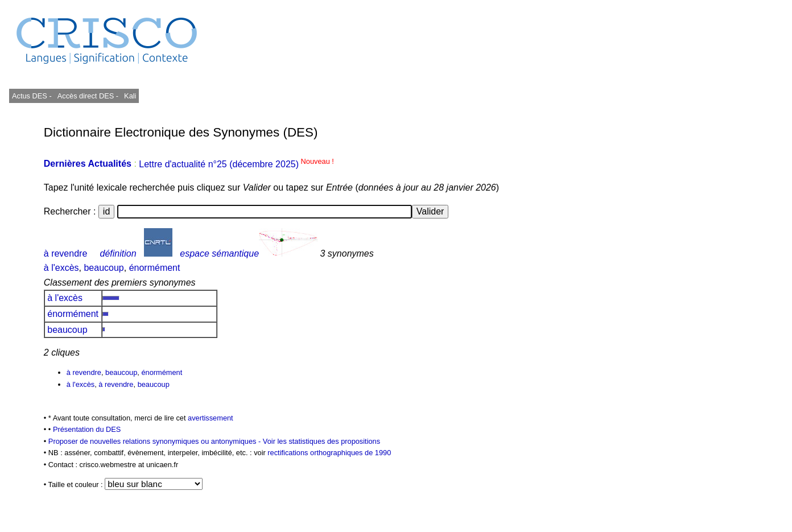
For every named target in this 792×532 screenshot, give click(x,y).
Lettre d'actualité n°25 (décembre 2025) (236, 164)
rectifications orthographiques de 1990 (329, 453)
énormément (155, 268)
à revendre (66, 253)
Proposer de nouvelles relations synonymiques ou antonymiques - (156, 441)
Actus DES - (32, 96)
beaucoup (104, 268)
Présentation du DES (87, 429)
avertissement (211, 418)
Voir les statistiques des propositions (321, 441)
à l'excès (61, 268)
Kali (130, 96)
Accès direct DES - (88, 96)
